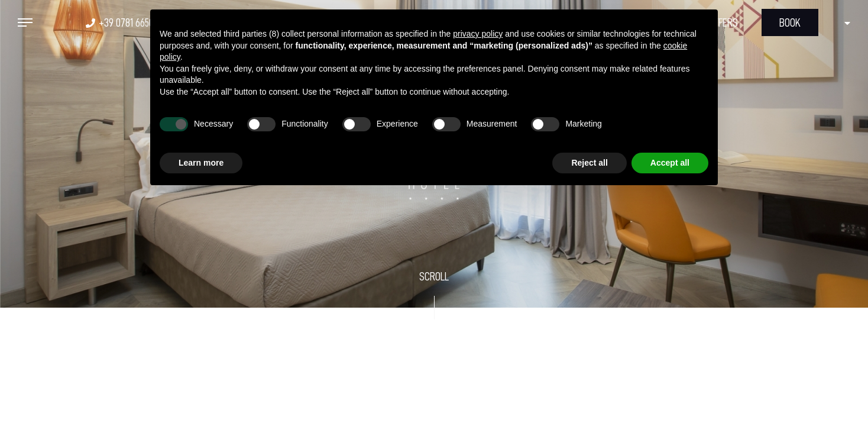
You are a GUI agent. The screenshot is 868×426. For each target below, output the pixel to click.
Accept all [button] (670, 163)
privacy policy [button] (478, 34)
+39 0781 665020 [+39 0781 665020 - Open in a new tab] (131, 22)
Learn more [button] (201, 163)
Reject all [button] (589, 163)
